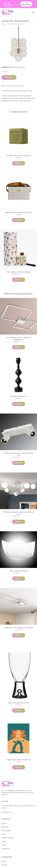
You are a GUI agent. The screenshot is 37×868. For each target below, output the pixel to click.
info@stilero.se (7, 812)
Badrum (4, 823)
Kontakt (4, 865)
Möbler (4, 841)
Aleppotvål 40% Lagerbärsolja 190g (18, 212)
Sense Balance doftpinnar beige (19, 272)
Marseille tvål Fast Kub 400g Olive (19, 156)
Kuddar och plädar (8, 838)
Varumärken (6, 849)
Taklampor (21, 67)
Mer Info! (9, 77)
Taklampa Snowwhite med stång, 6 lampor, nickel (19, 513)
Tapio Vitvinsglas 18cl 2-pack (19, 703)
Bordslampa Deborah (19, 396)
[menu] (33, 12)
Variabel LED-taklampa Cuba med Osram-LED (18, 454)
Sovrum (4, 845)
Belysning (14, 67)
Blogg (4, 861)
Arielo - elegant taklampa (19, 571)
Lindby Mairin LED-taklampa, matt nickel (18, 628)
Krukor (4, 834)
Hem (3, 24)
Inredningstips (6, 831)
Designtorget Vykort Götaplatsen (18, 760)
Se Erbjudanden (26, 4)
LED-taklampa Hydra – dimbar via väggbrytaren (18, 339)
